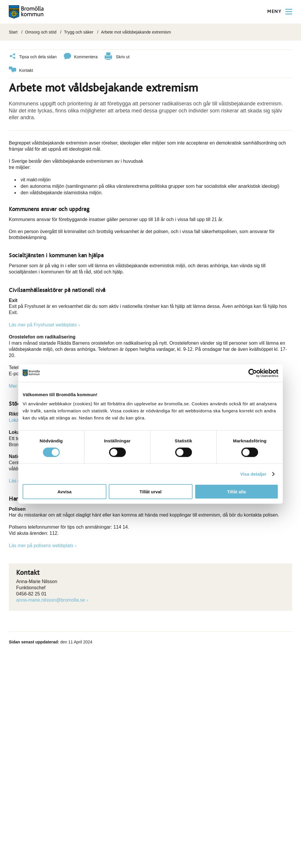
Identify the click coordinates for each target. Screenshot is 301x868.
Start (13, 32)
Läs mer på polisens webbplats (41, 546)
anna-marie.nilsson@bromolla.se (51, 600)
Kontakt (21, 70)
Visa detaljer (253, 474)
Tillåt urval (151, 492)
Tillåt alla (237, 492)
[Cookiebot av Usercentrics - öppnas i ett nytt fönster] (253, 373)
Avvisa (65, 492)
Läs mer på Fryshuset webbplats (43, 325)
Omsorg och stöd (41, 32)
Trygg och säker (79, 32)
